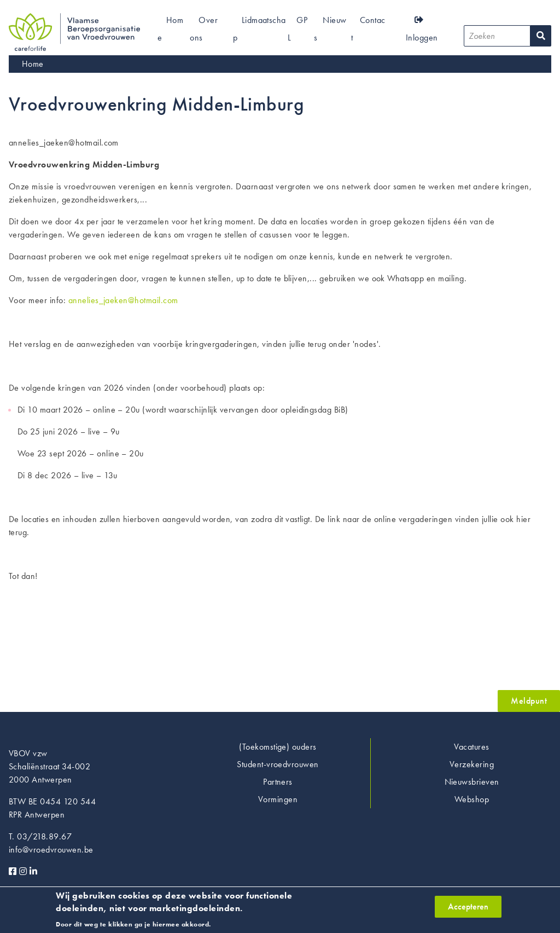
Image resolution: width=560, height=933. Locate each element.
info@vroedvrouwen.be (51, 850)
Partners (278, 782)
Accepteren (468, 909)
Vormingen (278, 799)
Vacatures (471, 747)
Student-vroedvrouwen (278, 764)
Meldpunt (529, 701)
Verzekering (472, 764)
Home (33, 64)
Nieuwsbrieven (472, 782)
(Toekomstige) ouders (278, 747)
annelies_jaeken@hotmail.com (123, 300)
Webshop (472, 799)
